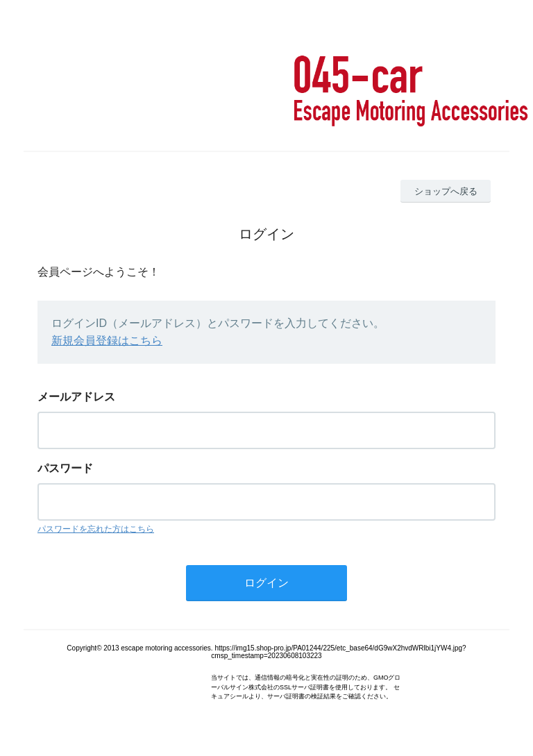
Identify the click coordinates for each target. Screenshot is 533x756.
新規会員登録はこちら (107, 341)
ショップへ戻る (446, 191)
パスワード (65, 468)
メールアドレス (76, 397)
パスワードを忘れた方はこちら (96, 529)
